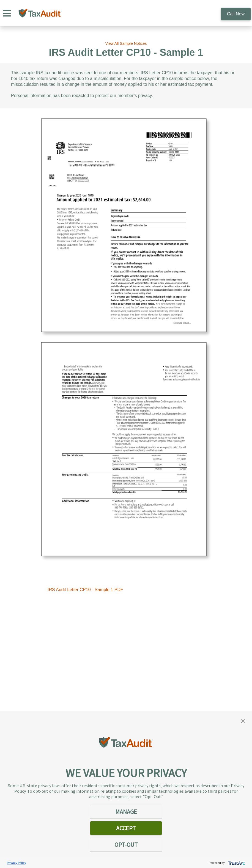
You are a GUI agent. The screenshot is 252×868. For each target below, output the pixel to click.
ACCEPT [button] (126, 828)
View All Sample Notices (126, 43)
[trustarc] (236, 863)
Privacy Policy (17, 863)
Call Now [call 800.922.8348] (236, 14)
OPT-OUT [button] (126, 845)
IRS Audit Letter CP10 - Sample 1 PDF (85, 590)
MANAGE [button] (126, 812)
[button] (243, 721)
